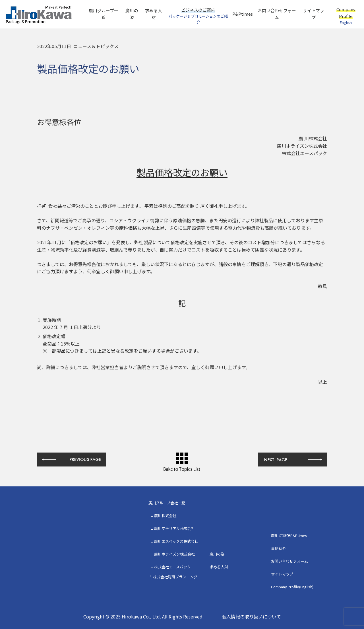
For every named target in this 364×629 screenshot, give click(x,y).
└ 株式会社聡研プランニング (173, 577)
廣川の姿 (132, 14)
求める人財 (154, 14)
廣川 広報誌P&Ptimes (289, 536)
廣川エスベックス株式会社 (176, 541)
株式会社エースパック (172, 567)
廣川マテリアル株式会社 (174, 528)
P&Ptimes (243, 14)
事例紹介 (278, 548)
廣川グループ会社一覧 (167, 503)
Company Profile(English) (292, 587)
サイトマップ (314, 14)
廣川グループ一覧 (104, 14)
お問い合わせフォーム (277, 14)
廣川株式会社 (165, 516)
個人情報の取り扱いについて (251, 616)
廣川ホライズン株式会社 (174, 554)
